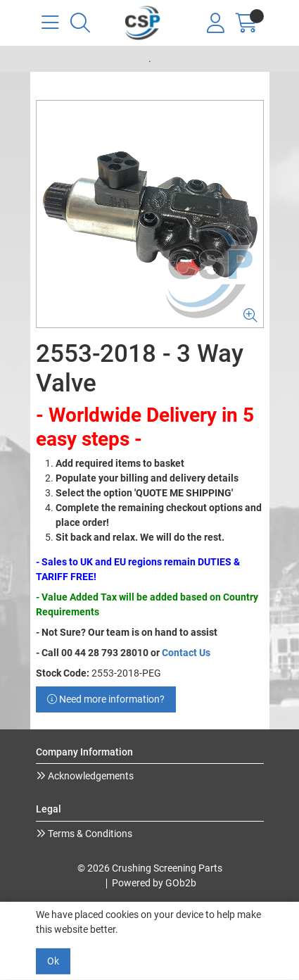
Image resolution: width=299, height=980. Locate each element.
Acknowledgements (90, 776)
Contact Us (186, 653)
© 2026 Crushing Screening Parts (150, 868)
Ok (53, 961)
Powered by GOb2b (154, 883)
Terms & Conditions (89, 834)
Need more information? (106, 699)
